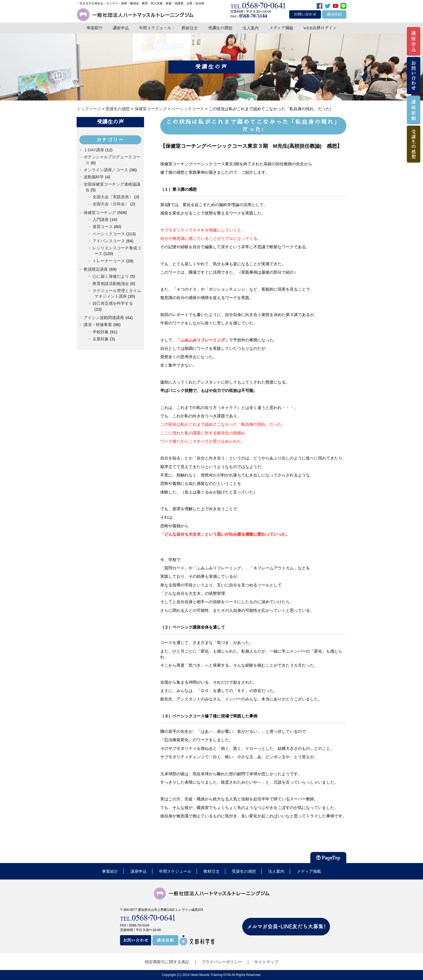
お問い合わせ (305, 14)
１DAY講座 (94, 150)
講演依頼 (334, 14)
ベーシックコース (109, 234)
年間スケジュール (155, 28)
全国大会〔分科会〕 (111, 204)
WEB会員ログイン (320, 28)
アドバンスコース (109, 241)
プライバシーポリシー (222, 962)
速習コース (103, 226)
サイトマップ (266, 962)
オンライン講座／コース (106, 170)
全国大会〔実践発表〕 (113, 197)
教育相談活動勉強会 (111, 283)
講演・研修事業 (98, 325)
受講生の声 (110, 122)
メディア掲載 (281, 28)
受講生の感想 (220, 28)
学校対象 (101, 332)
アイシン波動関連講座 (104, 318)
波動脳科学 (94, 177)
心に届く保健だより (111, 276)
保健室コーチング (100, 212)
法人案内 (251, 28)
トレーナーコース (109, 261)
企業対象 (101, 339)
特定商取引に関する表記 (167, 962)
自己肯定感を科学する (113, 303)
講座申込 (121, 28)
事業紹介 (94, 28)
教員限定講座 (96, 269)
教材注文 (190, 28)
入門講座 (101, 219)
